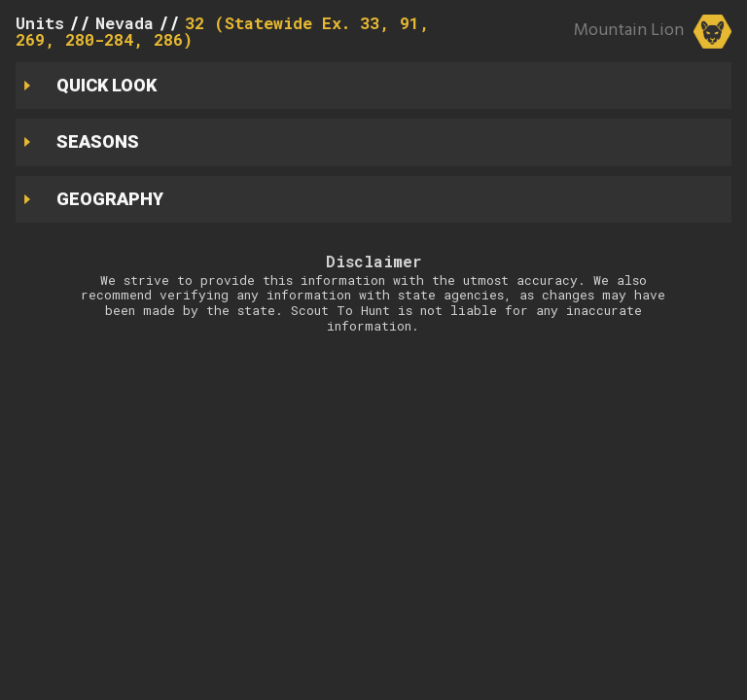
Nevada (124, 23)
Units (40, 23)
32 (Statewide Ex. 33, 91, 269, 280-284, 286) (223, 31)
